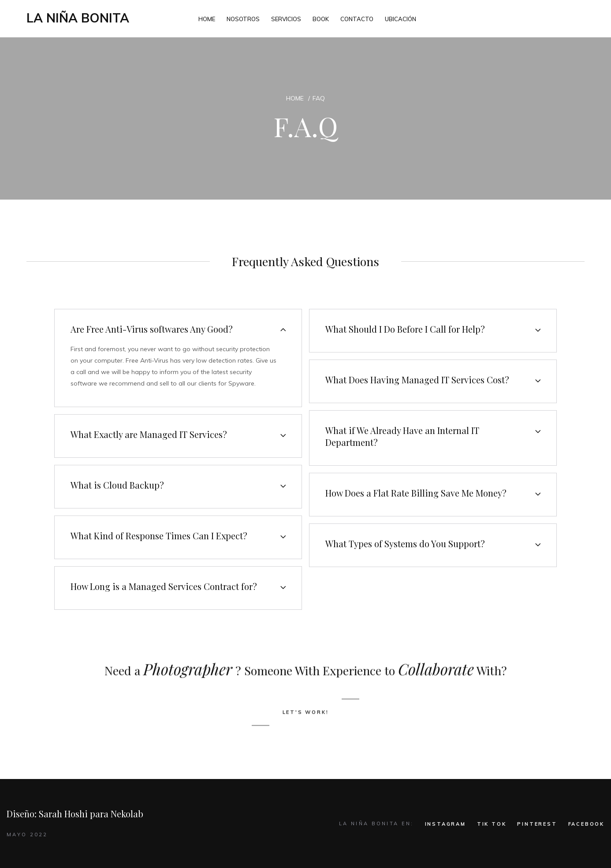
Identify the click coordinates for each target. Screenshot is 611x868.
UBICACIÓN (401, 19)
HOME (207, 19)
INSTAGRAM (445, 824)
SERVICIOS (286, 19)
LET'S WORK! (306, 749)
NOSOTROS (243, 19)
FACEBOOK (586, 824)
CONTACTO (357, 19)
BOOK (321, 19)
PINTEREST (537, 824)
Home (295, 98)
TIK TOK (492, 824)
